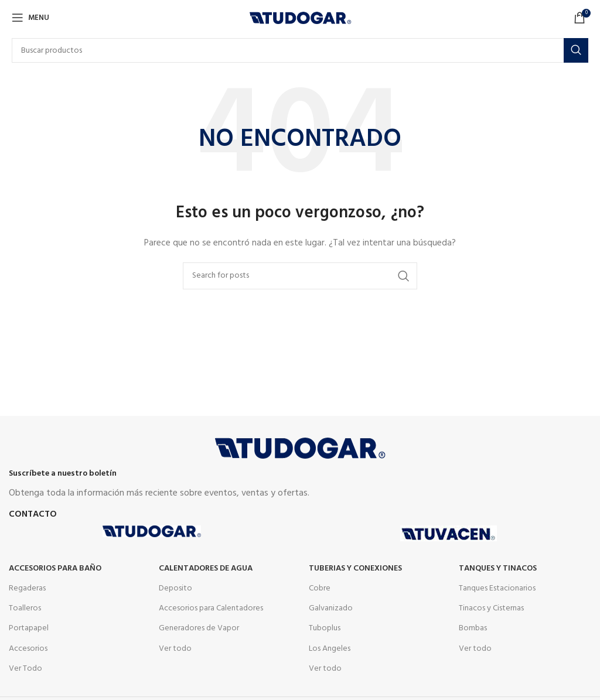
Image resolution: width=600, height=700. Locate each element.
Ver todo (175, 649)
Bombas (473, 628)
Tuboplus (325, 628)
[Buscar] (300, 50)
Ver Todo (25, 669)
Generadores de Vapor (199, 628)
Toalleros (25, 608)
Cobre (320, 588)
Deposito (175, 588)
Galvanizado (331, 608)
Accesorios (28, 649)
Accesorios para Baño (55, 568)
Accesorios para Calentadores (211, 608)
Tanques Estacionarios (497, 588)
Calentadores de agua (206, 568)
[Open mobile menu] (30, 18)
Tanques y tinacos (498, 568)
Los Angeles (330, 649)
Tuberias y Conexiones (355, 568)
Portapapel (29, 628)
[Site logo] (300, 18)
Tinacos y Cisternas (491, 608)
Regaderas (27, 588)
